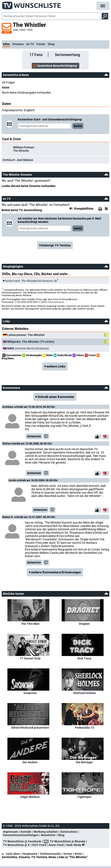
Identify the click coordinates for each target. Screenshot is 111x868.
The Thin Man (30, 624)
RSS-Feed (39, 845)
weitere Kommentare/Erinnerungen (56, 572)
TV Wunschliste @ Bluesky (68, 841)
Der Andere (30, 762)
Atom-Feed (56, 845)
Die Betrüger (84, 762)
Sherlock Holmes (84, 693)
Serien (68, 854)
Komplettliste (84, 209)
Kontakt (26, 832)
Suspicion (30, 693)
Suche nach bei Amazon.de (31, 281)
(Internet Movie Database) (28, 348)
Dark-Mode (77, 845)
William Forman (24, 147)
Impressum (10, 832)
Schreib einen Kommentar (56, 397)
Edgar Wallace (30, 797)
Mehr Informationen (52, 302)
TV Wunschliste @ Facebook (22, 841)
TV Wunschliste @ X (16, 845)
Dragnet (84, 624)
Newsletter (48, 835)
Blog (61, 835)
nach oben (11, 854)
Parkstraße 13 (84, 728)
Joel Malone (25, 160)
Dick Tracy (84, 658)
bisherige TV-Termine (56, 245)
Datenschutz (69, 832)
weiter (78, 126)
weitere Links (56, 366)
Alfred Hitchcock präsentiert (30, 728)
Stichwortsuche (50, 854)
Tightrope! (84, 797)
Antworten (34, 436)
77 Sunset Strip (30, 658)
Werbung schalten (46, 832)
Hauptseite (30, 854)
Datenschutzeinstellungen (21, 835)
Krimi (78, 854)
